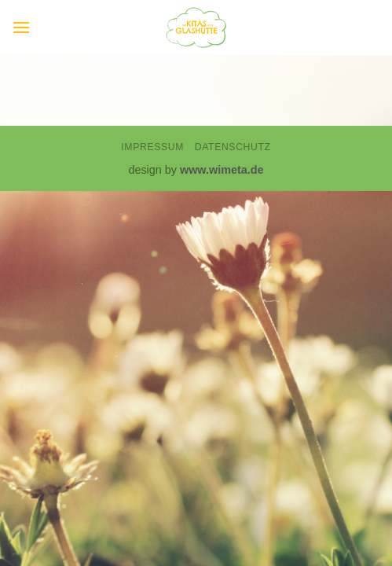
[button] (21, 27)
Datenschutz (233, 147)
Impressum (152, 147)
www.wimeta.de (222, 170)
